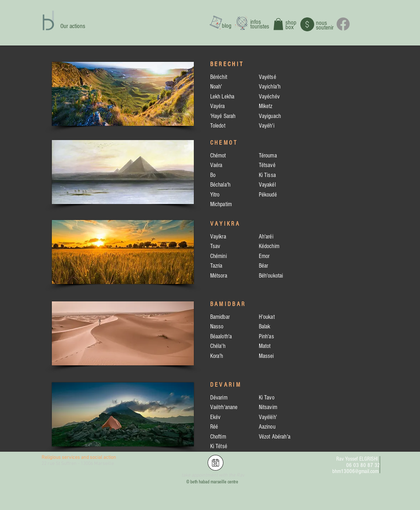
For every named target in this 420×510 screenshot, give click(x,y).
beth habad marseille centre (214, 482)
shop (291, 23)
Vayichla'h (270, 87)
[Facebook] (343, 24)
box (290, 27)
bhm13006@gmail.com (355, 471)
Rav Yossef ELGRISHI (357, 459)
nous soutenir (325, 25)
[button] (278, 24)
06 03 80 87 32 (363, 465)
